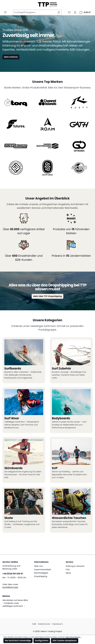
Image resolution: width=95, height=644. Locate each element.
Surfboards (13, 368)
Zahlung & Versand (75, 566)
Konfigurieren (42, 641)
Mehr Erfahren (11, 57)
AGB (34, 624)
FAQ (68, 570)
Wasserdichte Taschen (69, 518)
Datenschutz (44, 624)
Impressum (57, 624)
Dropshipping (41, 576)
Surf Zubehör (62, 368)
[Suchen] (59, 12)
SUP (55, 468)
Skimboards (13, 468)
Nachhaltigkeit (41, 573)
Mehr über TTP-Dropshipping (47, 296)
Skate (9, 518)
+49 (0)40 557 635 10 (13, 574)
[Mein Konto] (75, 12)
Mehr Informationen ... (74, 637)
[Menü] (5, 12)
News (68, 573)
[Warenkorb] (85, 12)
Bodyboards (61, 418)
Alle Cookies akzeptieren (65, 641)
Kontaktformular (10, 587)
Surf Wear (12, 418)
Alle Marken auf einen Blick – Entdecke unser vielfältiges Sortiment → (15, 603)
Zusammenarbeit (42, 570)
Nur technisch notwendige (18, 641)
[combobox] (35, 12)
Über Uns (38, 566)
